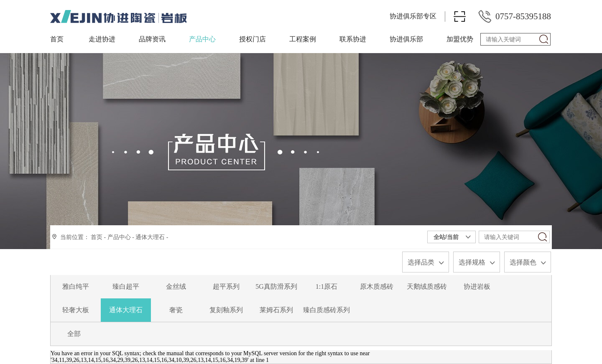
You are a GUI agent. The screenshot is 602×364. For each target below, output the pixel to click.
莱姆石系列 (276, 310)
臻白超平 (126, 286)
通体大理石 (150, 237)
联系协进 (353, 39)
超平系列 (226, 286)
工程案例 (303, 39)
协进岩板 (477, 286)
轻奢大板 (76, 310)
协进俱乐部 (406, 39)
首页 (57, 39)
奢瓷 (176, 310)
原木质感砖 (377, 286)
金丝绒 (176, 286)
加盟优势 (460, 39)
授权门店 (253, 39)
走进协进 (102, 39)
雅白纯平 (76, 286)
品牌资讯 (152, 39)
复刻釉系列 (226, 310)
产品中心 (202, 39)
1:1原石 (327, 286)
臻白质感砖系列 (327, 310)
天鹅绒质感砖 (427, 286)
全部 (74, 334)
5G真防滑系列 (276, 286)
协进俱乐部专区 (413, 16)
